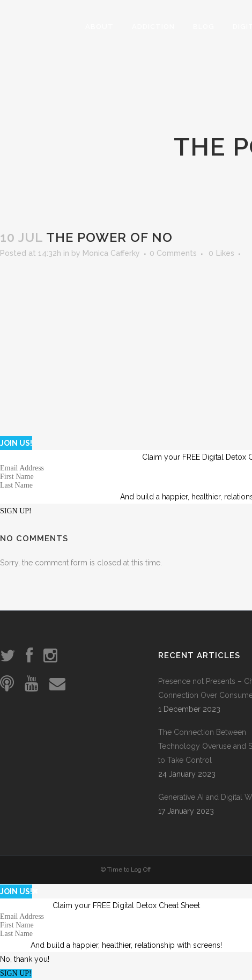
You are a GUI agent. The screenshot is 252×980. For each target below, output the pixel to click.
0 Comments (173, 253)
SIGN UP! (16, 511)
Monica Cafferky (111, 253)
